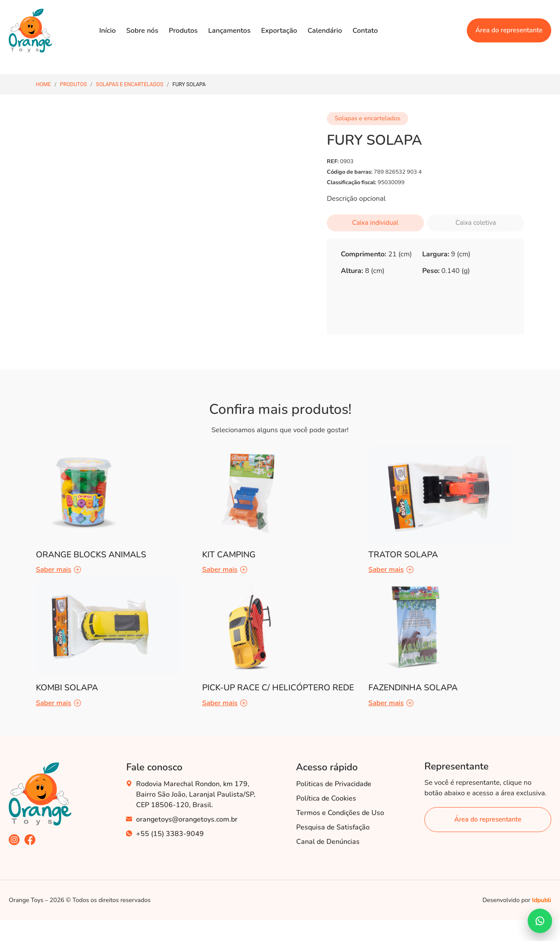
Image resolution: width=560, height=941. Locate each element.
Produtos (183, 31)
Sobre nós (142, 31)
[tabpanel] (425, 266)
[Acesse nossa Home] (30, 31)
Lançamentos (229, 31)
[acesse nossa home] (40, 794)
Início (108, 31)
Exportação (279, 31)
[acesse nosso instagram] (14, 840)
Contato (365, 31)
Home (43, 84)
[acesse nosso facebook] (30, 840)
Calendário (325, 31)
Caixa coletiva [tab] (476, 223)
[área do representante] (488, 820)
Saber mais (58, 570)
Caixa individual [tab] (375, 223)
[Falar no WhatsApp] (540, 921)
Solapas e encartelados (129, 84)
